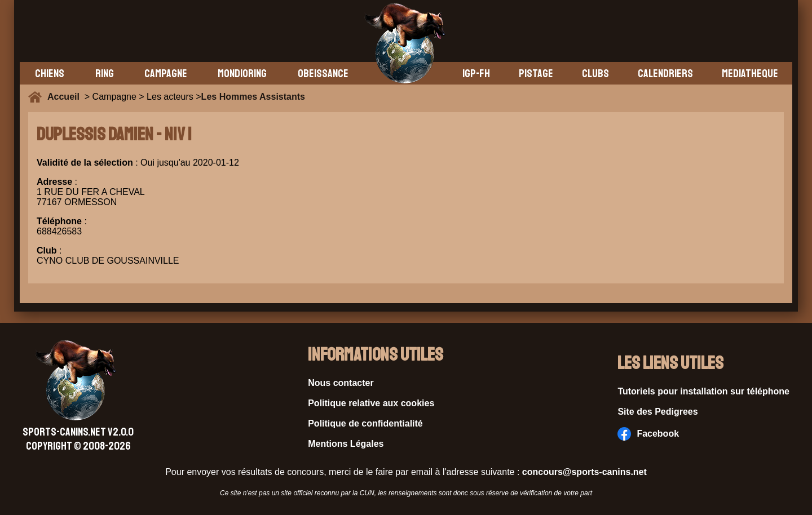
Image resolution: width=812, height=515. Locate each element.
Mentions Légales (346, 444)
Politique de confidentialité (365, 423)
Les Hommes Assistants (253, 97)
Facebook (648, 434)
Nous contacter (341, 383)
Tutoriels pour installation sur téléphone (703, 391)
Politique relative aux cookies (371, 403)
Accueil (66, 97)
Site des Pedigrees (657, 412)
